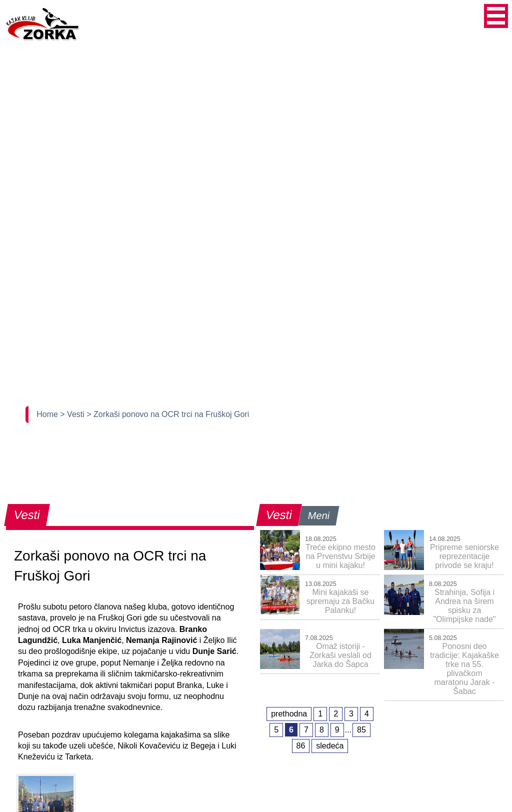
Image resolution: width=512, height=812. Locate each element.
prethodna (289, 714)
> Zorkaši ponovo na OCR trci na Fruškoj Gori (168, 414)
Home (48, 414)
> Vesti (73, 414)
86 (301, 746)
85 (361, 730)
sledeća (330, 746)
